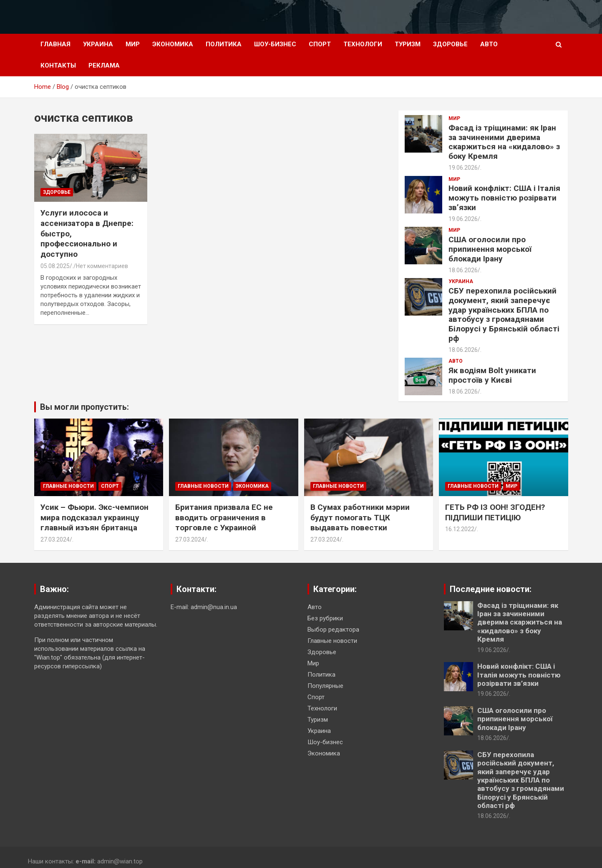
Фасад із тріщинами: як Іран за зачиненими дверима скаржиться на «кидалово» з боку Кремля (504, 142)
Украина (98, 44)
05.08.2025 (55, 266)
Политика (224, 44)
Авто (489, 44)
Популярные (325, 686)
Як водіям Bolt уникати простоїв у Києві (492, 375)
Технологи (363, 44)
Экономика (173, 44)
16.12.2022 (460, 529)
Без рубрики (325, 618)
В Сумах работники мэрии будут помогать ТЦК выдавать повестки (360, 517)
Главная (55, 44)
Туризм (408, 44)
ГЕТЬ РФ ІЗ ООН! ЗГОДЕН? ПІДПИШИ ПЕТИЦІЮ (495, 512)
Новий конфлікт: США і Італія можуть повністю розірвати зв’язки (504, 198)
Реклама (104, 65)
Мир (133, 44)
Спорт (320, 44)
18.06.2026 (463, 270)
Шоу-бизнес (275, 44)
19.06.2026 (463, 168)
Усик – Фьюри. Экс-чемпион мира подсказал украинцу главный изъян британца (94, 517)
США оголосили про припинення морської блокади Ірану (490, 249)
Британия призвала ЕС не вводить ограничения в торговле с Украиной (224, 517)
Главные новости (68, 486)
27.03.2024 (55, 539)
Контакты (58, 65)
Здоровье (450, 44)
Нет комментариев (102, 266)
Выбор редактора (333, 630)
